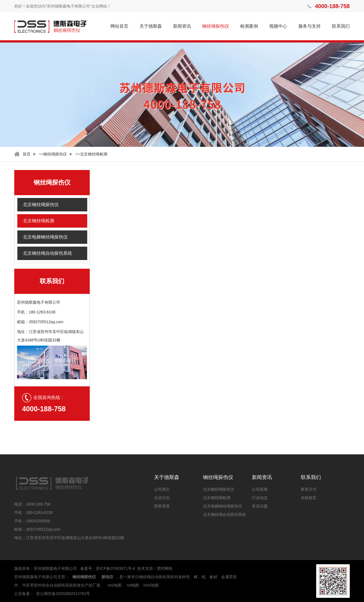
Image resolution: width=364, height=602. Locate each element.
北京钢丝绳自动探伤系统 (48, 253)
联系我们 (341, 26)
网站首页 (119, 26)
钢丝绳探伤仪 (216, 26)
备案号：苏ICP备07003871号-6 (108, 568)
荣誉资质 (162, 506)
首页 (27, 154)
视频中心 (278, 26)
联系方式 (309, 489)
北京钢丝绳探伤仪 (41, 205)
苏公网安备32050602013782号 (63, 594)
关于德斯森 (151, 26)
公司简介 (162, 489)
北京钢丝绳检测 (94, 154)
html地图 (151, 585)
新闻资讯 (182, 26)
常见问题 (260, 506)
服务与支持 (309, 26)
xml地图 (115, 585)
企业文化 (162, 498)
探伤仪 (107, 577)
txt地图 (133, 585)
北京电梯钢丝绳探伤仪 (45, 237)
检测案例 (249, 26)
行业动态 (260, 498)
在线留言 (309, 498)
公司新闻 (260, 489)
